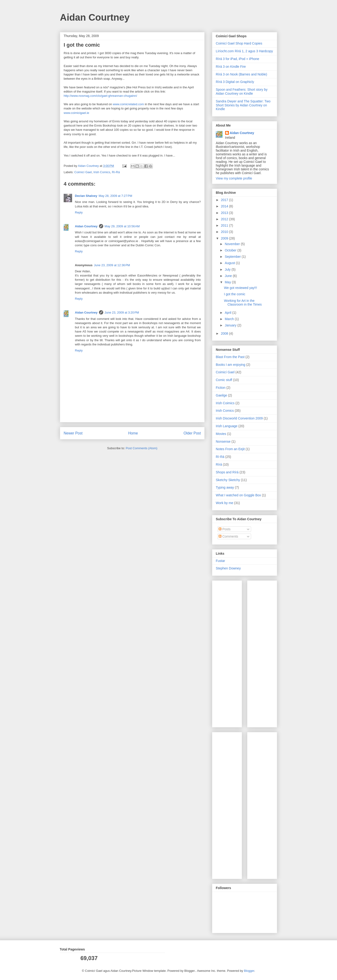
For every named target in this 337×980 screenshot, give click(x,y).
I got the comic (235, 294)
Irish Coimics (225, 403)
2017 (225, 200)
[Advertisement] (230, 653)
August (230, 263)
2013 (225, 213)
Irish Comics (102, 172)
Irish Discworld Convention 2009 (239, 418)
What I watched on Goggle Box (238, 495)
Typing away (225, 487)
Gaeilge (221, 395)
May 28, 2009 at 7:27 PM (115, 196)
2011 (225, 225)
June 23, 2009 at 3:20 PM (122, 312)
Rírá (219, 464)
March (230, 319)
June (229, 276)
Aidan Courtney (95, 17)
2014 (225, 206)
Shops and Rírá (227, 472)
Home (133, 433)
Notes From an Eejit (230, 449)
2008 (225, 333)
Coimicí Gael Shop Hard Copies (239, 43)
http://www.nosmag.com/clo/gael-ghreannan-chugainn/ (100, 96)
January (231, 325)
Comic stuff (224, 380)
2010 (225, 232)
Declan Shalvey (86, 196)
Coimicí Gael (83, 172)
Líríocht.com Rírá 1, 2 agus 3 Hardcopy (244, 51)
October (231, 250)
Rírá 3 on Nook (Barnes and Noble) (241, 74)
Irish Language (227, 426)
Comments (228, 536)
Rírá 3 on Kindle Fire (231, 67)
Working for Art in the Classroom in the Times (243, 303)
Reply (79, 212)
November (233, 244)
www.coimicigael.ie (76, 113)
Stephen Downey (228, 568)
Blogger (249, 971)
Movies (221, 434)
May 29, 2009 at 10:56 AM (122, 226)
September (233, 257)
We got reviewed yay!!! (240, 288)
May (228, 282)
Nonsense (223, 441)
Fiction (221, 388)
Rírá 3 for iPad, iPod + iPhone (238, 59)
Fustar (220, 561)
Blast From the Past (230, 357)
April (228, 313)
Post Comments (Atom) (141, 448)
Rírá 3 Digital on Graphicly (235, 82)
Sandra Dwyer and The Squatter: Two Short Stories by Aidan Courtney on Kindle (243, 105)
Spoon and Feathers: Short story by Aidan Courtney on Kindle (242, 92)
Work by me (224, 503)
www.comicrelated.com (128, 104)
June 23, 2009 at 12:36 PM (112, 265)
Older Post (192, 433)
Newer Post (73, 433)
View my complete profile (234, 178)
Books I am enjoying (231, 365)
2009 (225, 238)
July (228, 269)
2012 (225, 219)
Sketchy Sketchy (228, 480)
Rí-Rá (116, 172)
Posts (225, 529)
